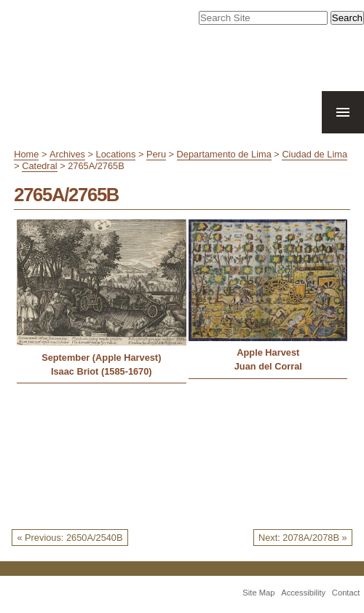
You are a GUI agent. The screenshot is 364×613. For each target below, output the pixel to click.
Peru (156, 154)
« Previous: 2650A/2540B (70, 538)
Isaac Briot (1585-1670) (102, 371)
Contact (346, 593)
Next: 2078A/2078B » (303, 538)
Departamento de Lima (224, 154)
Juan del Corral (268, 366)
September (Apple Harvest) (101, 358)
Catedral (39, 166)
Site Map (258, 593)
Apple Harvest (268, 352)
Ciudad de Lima (314, 154)
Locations (116, 154)
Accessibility (303, 593)
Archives (67, 154)
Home (26, 154)
